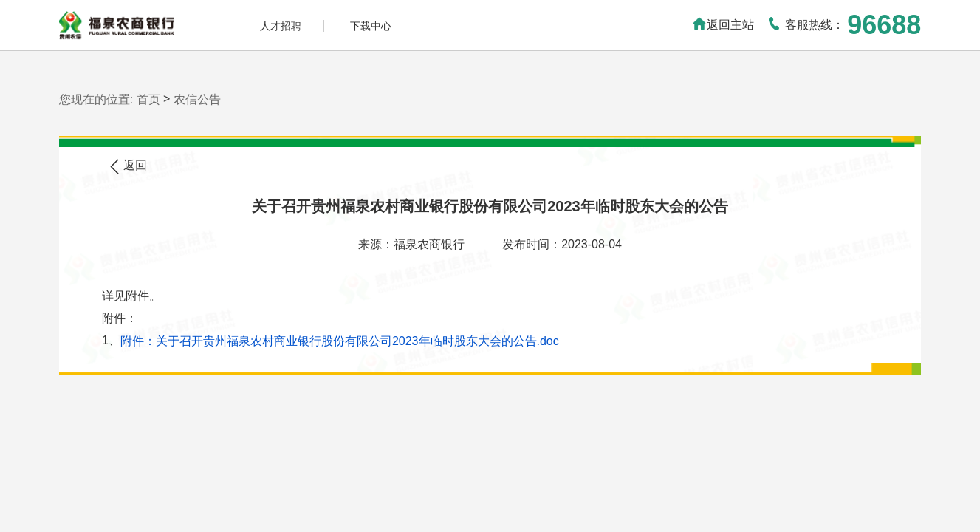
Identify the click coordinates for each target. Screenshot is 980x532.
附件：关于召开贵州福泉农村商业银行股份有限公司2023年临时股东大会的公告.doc (340, 341)
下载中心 (371, 26)
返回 (129, 167)
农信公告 (197, 99)
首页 (148, 99)
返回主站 (723, 25)
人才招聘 (281, 26)
